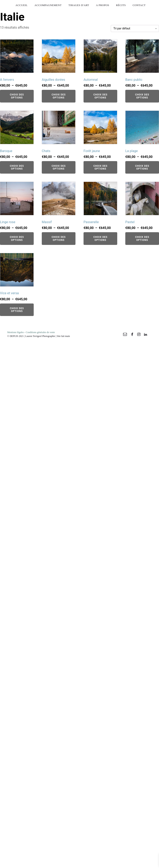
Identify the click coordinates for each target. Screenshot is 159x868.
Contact (139, 5)
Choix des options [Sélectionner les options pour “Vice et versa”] (17, 310)
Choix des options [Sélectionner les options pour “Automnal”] (100, 96)
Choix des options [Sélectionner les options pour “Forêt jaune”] (100, 167)
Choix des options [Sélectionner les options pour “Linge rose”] (17, 238)
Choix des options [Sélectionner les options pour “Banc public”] (142, 96)
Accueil (22, 5)
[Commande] (135, 28)
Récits (121, 5)
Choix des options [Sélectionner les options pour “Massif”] (59, 238)
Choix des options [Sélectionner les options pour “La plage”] (142, 167)
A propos (103, 5)
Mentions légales (16, 332)
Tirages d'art (79, 5)
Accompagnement (48, 5)
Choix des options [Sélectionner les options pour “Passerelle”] (100, 238)
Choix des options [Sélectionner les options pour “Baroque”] (17, 167)
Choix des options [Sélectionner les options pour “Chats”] (59, 167)
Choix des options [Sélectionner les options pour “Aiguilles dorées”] (59, 96)
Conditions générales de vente (40, 332)
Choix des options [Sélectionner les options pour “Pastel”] (142, 238)
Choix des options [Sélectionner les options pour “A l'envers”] (17, 96)
